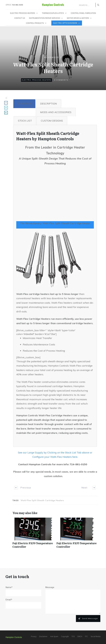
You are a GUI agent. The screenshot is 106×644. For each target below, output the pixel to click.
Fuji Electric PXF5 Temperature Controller (77, 534)
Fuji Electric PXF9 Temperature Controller (33, 534)
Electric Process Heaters (37, 80)
